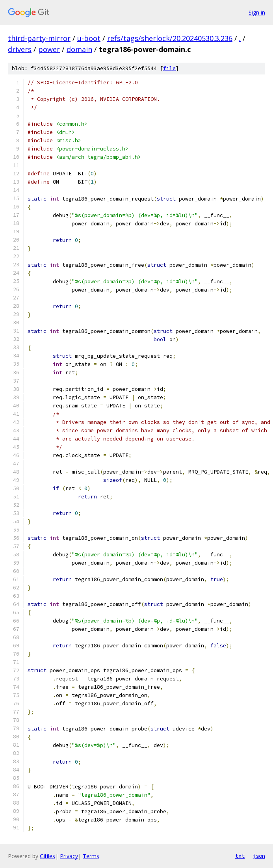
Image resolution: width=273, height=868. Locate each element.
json (259, 856)
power (49, 49)
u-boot (89, 38)
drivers (20, 49)
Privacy (69, 856)
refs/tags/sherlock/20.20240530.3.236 (170, 38)
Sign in (257, 12)
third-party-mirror (39, 38)
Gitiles (47, 856)
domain (79, 49)
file (169, 68)
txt (240, 856)
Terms (91, 856)
